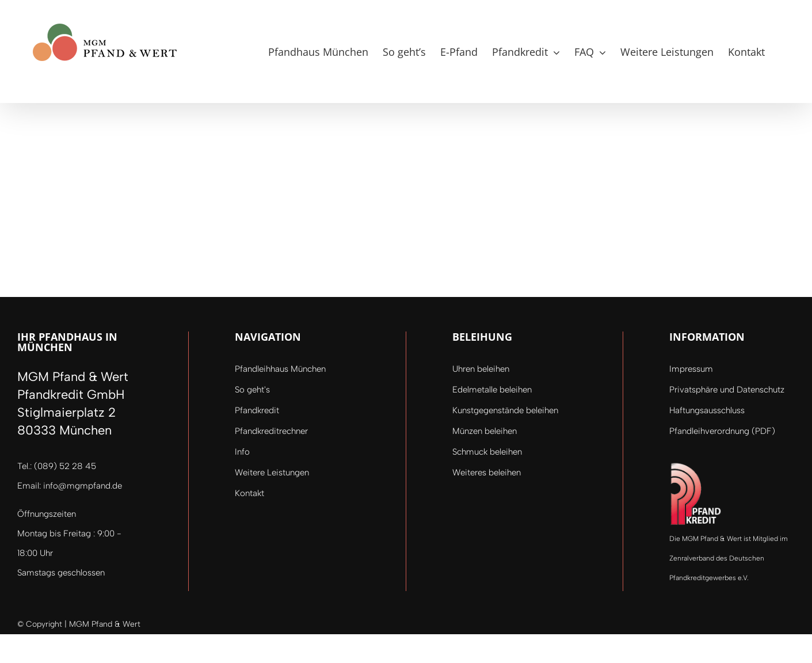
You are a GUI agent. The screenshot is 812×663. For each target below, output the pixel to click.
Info (242, 452)
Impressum (691, 369)
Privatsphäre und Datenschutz (727, 390)
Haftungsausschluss (707, 410)
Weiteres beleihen (487, 473)
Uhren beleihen (481, 369)
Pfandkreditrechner (271, 431)
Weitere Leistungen (272, 473)
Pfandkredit (257, 410)
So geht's (252, 390)
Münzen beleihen (485, 431)
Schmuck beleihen (487, 452)
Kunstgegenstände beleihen (505, 410)
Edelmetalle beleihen (492, 390)
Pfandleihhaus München (280, 369)
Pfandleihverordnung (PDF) (722, 431)
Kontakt (249, 493)
